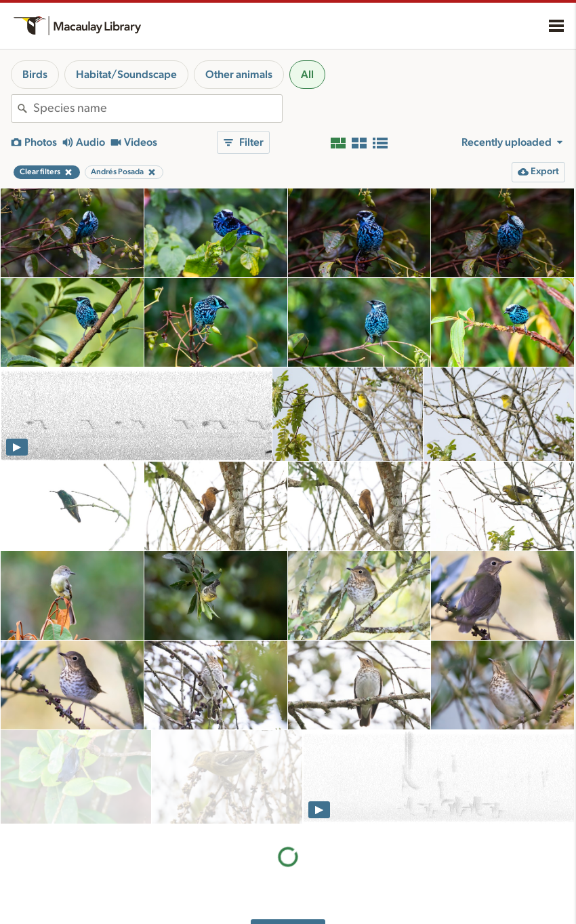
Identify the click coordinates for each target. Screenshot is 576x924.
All (307, 75)
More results (288, 838)
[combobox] (158, 108)
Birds (35, 75)
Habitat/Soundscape (126, 75)
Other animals (239, 75)
